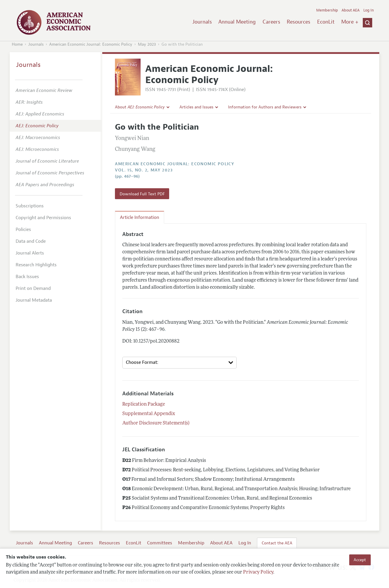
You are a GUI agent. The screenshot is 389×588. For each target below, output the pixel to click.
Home (17, 44)
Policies (23, 229)
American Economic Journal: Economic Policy (91, 44)
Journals (202, 22)
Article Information (140, 217)
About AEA (351, 10)
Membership (327, 10)
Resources (299, 22)
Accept (360, 560)
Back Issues (27, 277)
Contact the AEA (277, 543)
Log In (369, 10)
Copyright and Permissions (43, 218)
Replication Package (144, 404)
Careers (271, 22)
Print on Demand (33, 288)
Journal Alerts (30, 253)
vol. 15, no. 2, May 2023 (144, 170)
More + (350, 22)
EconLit (326, 22)
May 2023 (147, 44)
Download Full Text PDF (142, 194)
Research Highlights (36, 265)
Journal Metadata (34, 300)
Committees (160, 543)
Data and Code (31, 241)
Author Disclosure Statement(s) (156, 423)
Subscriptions (30, 206)
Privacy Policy (258, 572)
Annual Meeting (237, 22)
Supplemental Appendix (149, 414)
